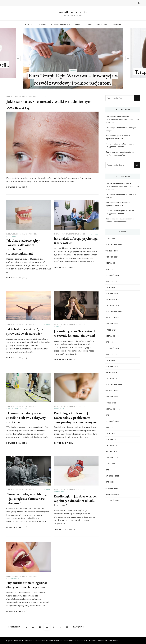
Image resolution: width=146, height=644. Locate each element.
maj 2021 (109, 470)
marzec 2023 (111, 354)
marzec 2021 (111, 482)
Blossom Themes (96, 640)
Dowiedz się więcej (17, 187)
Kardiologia (59, 492)
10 (41, 626)
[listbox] (73, 58)
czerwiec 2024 (113, 263)
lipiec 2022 (111, 403)
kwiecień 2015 (112, 500)
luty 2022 (110, 433)
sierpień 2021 (112, 458)
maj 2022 (109, 415)
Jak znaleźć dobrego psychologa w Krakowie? (76, 241)
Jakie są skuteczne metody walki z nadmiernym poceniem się (50, 104)
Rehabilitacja (21, 409)
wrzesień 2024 (112, 251)
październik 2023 (114, 312)
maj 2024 (109, 269)
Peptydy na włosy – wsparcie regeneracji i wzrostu (118, 137)
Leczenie (79, 24)
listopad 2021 (112, 446)
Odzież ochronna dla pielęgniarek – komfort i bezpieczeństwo (120, 153)
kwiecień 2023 (112, 348)
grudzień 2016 (112, 494)
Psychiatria (59, 409)
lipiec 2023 (111, 330)
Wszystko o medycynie (73, 12)
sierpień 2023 (112, 324)
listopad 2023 (112, 306)
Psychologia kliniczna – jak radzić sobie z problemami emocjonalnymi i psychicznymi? (76, 417)
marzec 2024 (111, 281)
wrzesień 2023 (112, 318)
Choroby (42, 24)
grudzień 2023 (112, 300)
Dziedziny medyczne (60, 24)
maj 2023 (109, 342)
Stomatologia (13, 236)
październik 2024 (114, 245)
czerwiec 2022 (113, 409)
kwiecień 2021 (112, 476)
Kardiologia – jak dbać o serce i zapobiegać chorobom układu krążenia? (76, 500)
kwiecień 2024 (112, 275)
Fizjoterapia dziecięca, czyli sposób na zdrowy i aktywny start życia (26, 417)
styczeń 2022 (112, 440)
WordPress (113, 640)
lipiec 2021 (111, 464)
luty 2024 (110, 287)
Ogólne (73, 70)
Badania (47, 325)
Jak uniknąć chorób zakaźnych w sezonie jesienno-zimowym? (75, 333)
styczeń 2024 (112, 293)
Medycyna (29, 24)
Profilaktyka (102, 24)
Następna (79, 626)
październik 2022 (114, 385)
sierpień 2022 (112, 397)
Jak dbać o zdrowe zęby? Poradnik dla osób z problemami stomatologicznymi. (23, 247)
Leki (90, 24)
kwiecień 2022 (112, 421)
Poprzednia (14, 626)
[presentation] (19, 58)
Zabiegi (47, 489)
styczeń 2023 (112, 366)
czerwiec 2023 (113, 336)
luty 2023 (110, 360)
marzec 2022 (111, 427)
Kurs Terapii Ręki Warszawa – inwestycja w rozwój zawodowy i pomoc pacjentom (74, 79)
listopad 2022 (112, 379)
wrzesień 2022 (112, 391)
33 (68, 626)
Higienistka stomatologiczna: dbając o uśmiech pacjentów (27, 584)
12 (54, 626)
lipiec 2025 (111, 239)
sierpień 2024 (112, 257)
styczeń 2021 (112, 488)
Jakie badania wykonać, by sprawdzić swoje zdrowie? (25, 331)
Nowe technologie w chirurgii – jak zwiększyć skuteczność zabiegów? (28, 498)
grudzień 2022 (112, 373)
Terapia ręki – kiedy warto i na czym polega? (121, 129)
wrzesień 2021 (112, 452)
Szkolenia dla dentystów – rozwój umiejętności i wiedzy (120, 145)
